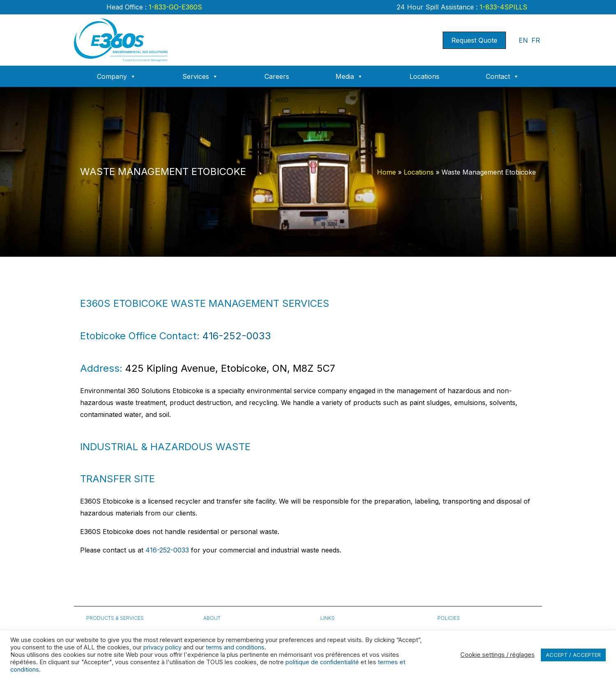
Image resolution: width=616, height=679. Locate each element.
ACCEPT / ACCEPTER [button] (573, 655)
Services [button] (200, 76)
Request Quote (474, 40)
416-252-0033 (237, 336)
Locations (424, 76)
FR (536, 40)
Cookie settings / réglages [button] (498, 655)
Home (386, 172)
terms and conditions (235, 647)
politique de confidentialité (322, 662)
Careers (277, 76)
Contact (502, 76)
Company (116, 76)
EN (523, 40)
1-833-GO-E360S (174, 7)
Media (349, 76)
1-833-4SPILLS (502, 7)
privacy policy (162, 647)
